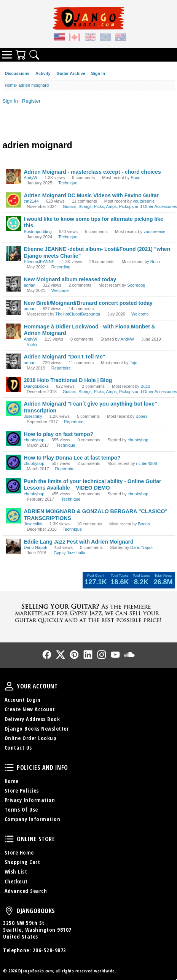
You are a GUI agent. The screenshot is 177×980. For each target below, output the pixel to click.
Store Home (19, 852)
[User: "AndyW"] (13, 176)
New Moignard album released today (70, 279)
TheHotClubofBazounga (78, 314)
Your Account (9, 686)
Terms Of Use (21, 810)
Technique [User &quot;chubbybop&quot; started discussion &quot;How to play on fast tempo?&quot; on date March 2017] (66, 445)
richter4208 (147, 463)
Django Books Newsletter (37, 729)
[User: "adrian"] (13, 284)
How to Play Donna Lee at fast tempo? (72, 458)
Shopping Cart (22, 862)
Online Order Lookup (30, 738)
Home (12, 781)
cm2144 (31, 201)
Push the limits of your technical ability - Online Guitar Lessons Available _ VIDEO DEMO (93, 485)
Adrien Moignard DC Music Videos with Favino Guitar (91, 195)
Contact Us (18, 748)
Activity (43, 73)
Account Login (23, 700)
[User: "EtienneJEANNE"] (13, 254)
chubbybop (34, 440)
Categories (7, 55)
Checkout (16, 881)
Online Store (9, 839)
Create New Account (30, 709)
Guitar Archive (71, 73)
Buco (135, 178)
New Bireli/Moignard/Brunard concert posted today (88, 303)
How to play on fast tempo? (59, 434)
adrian (30, 285)
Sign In (98, 73)
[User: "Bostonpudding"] (13, 224)
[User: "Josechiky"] (13, 408)
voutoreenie (144, 201)
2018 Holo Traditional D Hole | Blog (68, 380)
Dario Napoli (36, 547)
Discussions (17, 73)
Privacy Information (30, 800)
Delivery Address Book (32, 719)
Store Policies (22, 791)
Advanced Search (26, 891)
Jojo (133, 363)
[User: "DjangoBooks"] (13, 385)
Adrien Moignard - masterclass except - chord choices (92, 172)
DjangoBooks (36, 386)
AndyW (31, 178)
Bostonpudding (38, 232)
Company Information (33, 819)
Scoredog (136, 285)
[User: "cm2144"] (13, 200)
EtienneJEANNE (39, 262)
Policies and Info (9, 768)
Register (31, 101)
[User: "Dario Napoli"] (13, 546)
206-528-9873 (49, 950)
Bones (141, 416)
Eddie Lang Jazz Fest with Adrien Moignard (79, 542)
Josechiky (33, 416)
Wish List (16, 871)
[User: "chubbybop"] (13, 439)
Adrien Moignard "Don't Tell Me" (65, 357)
